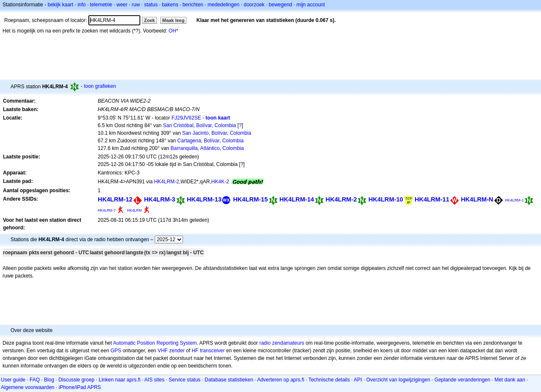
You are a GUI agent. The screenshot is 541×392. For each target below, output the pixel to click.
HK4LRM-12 (115, 199)
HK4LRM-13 (204, 199)
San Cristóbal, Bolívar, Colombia (200, 125)
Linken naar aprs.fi (120, 380)
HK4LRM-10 (386, 199)
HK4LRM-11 (432, 199)
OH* (174, 31)
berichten (193, 5)
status (151, 5)
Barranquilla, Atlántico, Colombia (207, 148)
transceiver (212, 351)
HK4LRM (135, 210)
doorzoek (254, 5)
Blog (49, 380)
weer (122, 5)
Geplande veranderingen (462, 380)
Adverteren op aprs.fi (280, 380)
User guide (13, 380)
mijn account (310, 5)
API (358, 380)
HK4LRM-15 (250, 199)
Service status (184, 380)
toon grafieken (100, 86)
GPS (116, 351)
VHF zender (171, 351)
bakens (170, 5)
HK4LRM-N (477, 199)
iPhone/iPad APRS (80, 387)
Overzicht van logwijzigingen (398, 380)
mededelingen (223, 5)
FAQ (35, 380)
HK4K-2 (220, 182)
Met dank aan (510, 380)
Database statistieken (229, 380)
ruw (136, 5)
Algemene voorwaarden (28, 387)
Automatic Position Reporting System (155, 343)
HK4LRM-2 (166, 182)
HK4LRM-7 (107, 210)
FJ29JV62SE (186, 118)
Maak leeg (174, 20)
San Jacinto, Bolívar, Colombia (217, 133)
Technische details (329, 380)
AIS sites (154, 380)
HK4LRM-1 (514, 200)
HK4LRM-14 (297, 199)
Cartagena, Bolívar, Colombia (211, 141)
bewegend (280, 5)
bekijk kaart (61, 5)
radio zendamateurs (282, 343)
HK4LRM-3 (160, 199)
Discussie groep (76, 380)
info (81, 5)
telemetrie (101, 5)
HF (195, 351)
